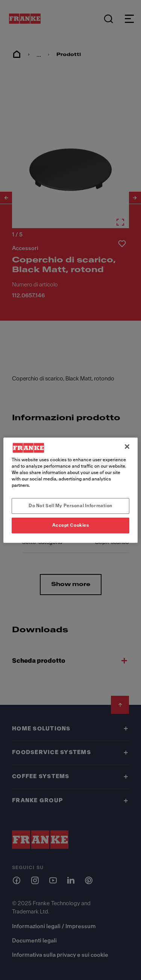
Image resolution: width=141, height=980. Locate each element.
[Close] (127, 446)
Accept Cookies (71, 525)
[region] (70, 490)
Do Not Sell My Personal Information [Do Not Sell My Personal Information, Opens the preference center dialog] (70, 506)
